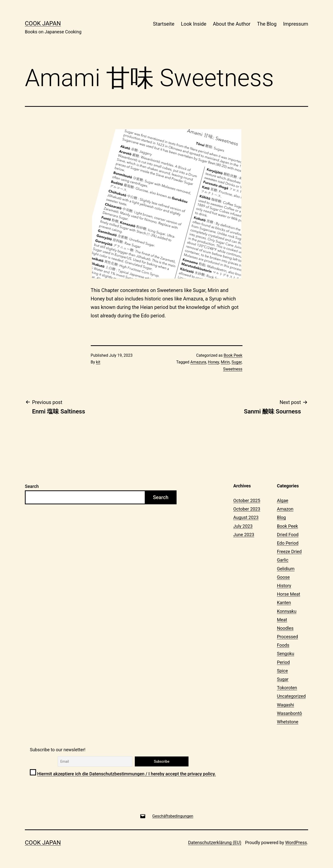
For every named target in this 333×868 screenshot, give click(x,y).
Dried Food (288, 535)
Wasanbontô (289, 713)
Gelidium (286, 569)
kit (98, 362)
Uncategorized (291, 696)
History (284, 586)
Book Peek (233, 355)
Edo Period (288, 543)
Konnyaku (286, 611)
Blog (281, 517)
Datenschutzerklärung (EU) (215, 842)
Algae (283, 500)
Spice (282, 671)
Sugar (237, 362)
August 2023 (246, 517)
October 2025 (247, 500)
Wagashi (285, 705)
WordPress (296, 842)
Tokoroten (287, 688)
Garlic (283, 560)
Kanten (284, 603)
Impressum (296, 24)
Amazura (198, 362)
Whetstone (287, 722)
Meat (282, 620)
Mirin (225, 362)
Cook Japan (43, 23)
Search (32, 486)
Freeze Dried (289, 551)
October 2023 (247, 509)
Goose (283, 577)
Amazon (285, 509)
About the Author (232, 24)
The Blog (267, 24)
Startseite (164, 24)
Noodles (285, 628)
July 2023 (243, 526)
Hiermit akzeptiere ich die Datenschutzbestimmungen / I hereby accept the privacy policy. (126, 774)
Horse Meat (288, 594)
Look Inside (193, 24)
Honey (214, 362)
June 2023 (244, 535)
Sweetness (233, 369)
